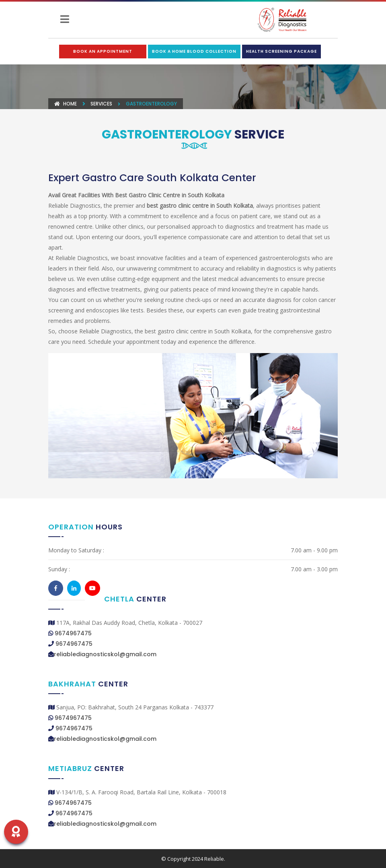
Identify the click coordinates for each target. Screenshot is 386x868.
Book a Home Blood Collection (194, 51)
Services (101, 104)
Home (66, 104)
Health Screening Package (281, 51)
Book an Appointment (103, 51)
